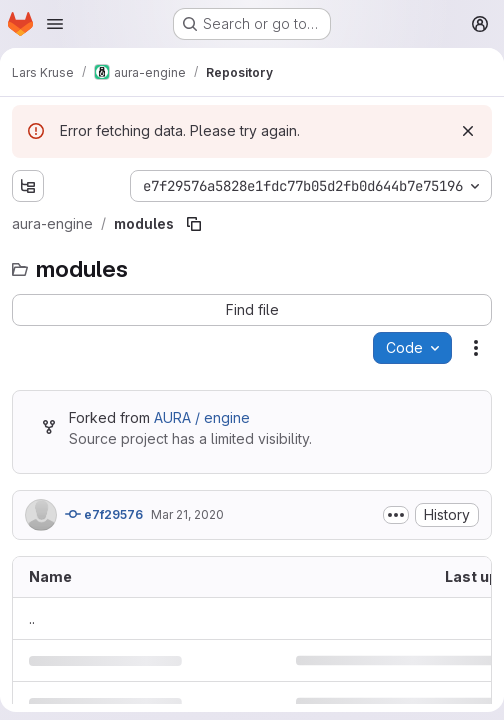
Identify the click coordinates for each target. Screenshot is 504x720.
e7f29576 (104, 514)
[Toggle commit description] (396, 515)
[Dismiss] (468, 131)
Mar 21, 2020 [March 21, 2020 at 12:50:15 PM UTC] (187, 514)
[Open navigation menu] (55, 24)
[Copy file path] (194, 224)
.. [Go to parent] (32, 618)
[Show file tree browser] (28, 186)
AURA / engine (202, 417)
